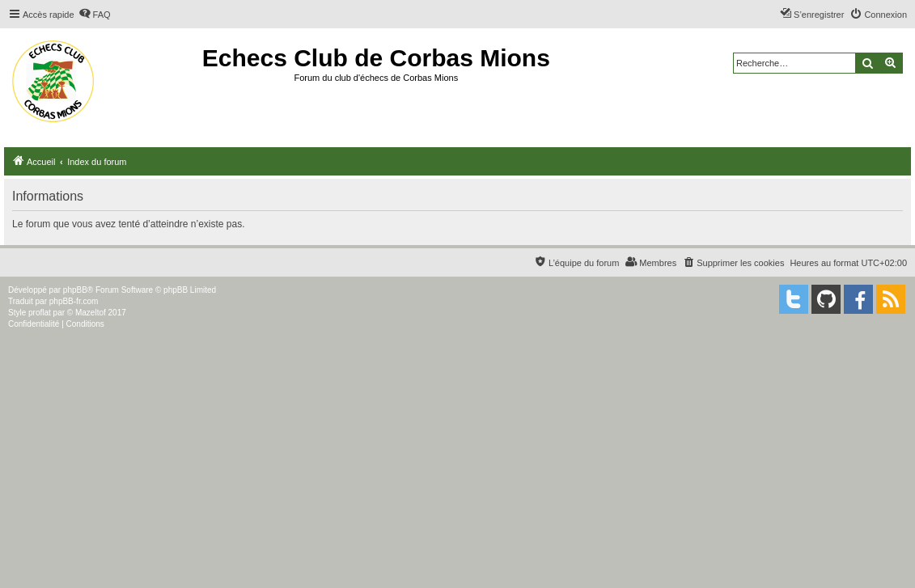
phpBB (75, 290)
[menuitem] (95, 15)
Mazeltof (91, 313)
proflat (40, 313)
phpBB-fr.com (74, 301)
